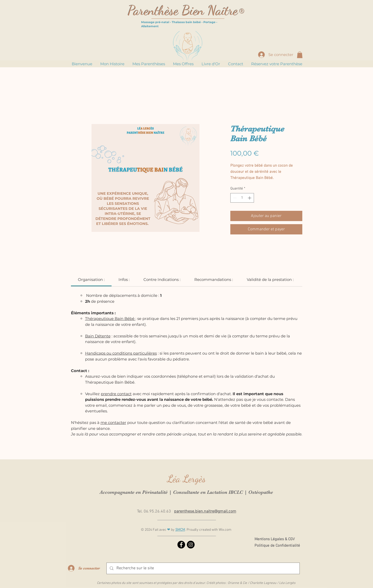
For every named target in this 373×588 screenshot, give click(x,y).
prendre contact (116, 394)
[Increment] (250, 198)
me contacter (113, 423)
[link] (91, 279)
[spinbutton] (242, 198)
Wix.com (225, 530)
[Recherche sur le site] (203, 568)
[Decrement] (234, 198)
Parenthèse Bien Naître (183, 10)
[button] (300, 55)
